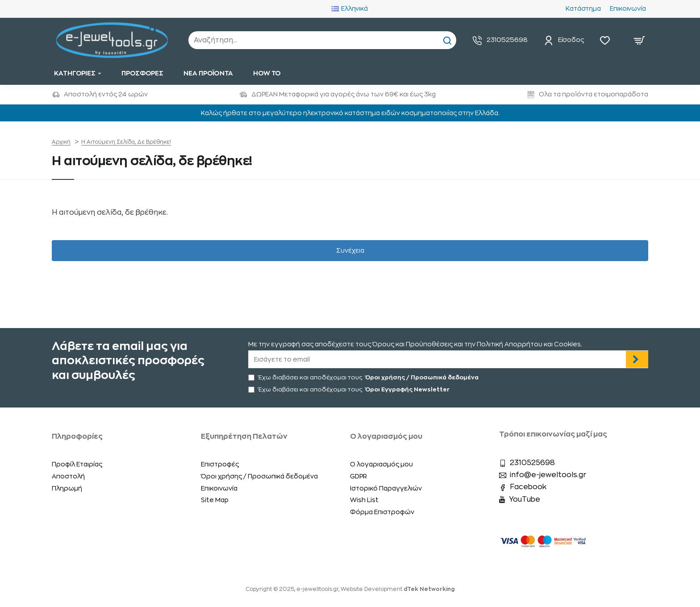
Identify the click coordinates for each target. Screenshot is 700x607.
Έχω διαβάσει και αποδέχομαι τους (364, 378)
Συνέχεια (350, 250)
